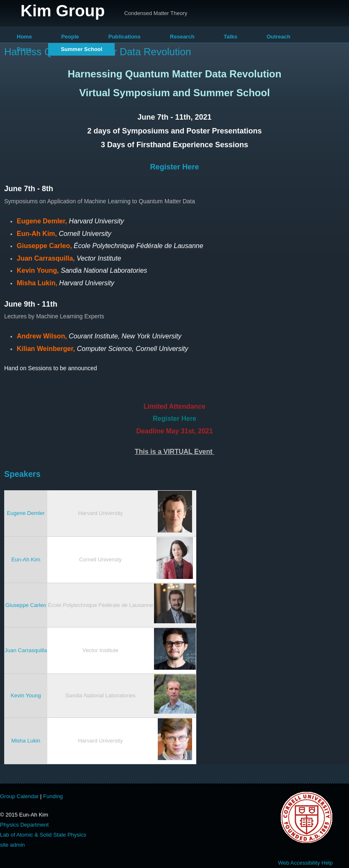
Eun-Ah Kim (26, 559)
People (70, 37)
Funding (53, 796)
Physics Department (24, 825)
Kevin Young (26, 695)
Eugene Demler (26, 513)
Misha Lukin (26, 741)
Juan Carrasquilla (26, 650)
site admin (12, 845)
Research (182, 37)
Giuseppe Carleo (26, 605)
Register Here (174, 167)
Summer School (81, 49)
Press (24, 49)
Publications (124, 37)
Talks (231, 37)
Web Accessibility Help (305, 863)
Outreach (278, 37)
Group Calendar (19, 796)
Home (24, 37)
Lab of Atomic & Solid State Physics (43, 835)
